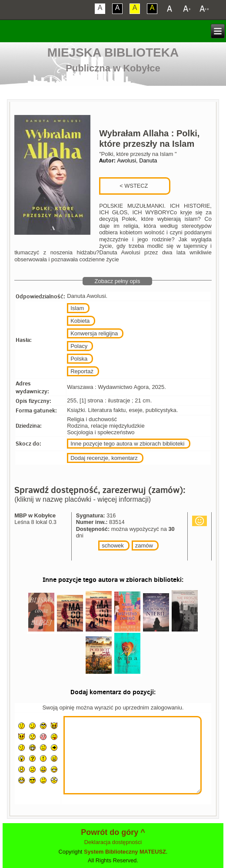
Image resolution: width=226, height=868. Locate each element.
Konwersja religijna (94, 333)
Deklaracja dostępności (113, 842)
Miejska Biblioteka (113, 52)
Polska (79, 359)
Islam (77, 308)
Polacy (79, 346)
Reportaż (82, 371)
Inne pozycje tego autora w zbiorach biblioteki (127, 444)
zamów (144, 545)
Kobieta (80, 321)
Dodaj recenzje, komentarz (104, 458)
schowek (113, 545)
